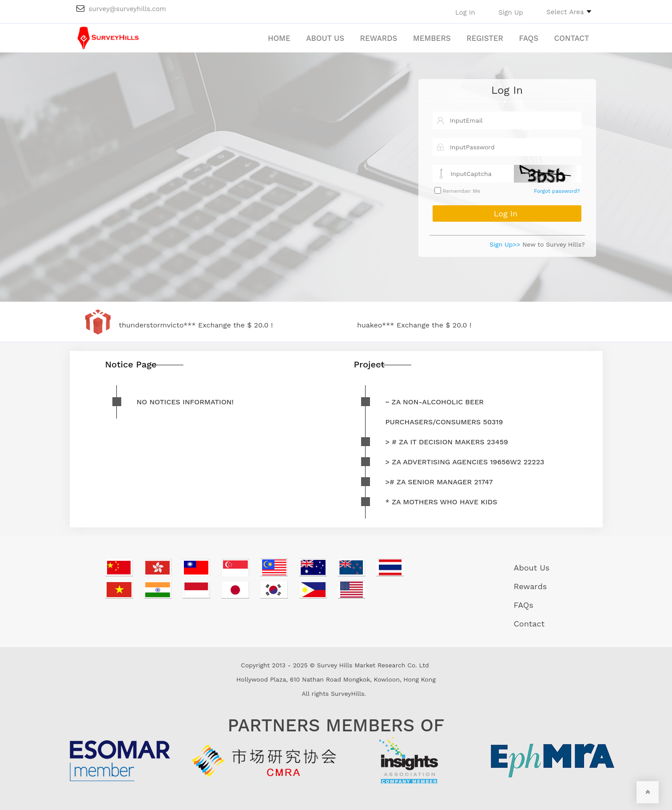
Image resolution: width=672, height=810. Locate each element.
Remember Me (461, 191)
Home (279, 38)
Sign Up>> (505, 244)
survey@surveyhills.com (121, 9)
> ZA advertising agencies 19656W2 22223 (465, 462)
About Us (325, 38)
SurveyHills (348, 694)
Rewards (379, 38)
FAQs (529, 38)
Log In (507, 90)
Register (485, 38)
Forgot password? (557, 191)
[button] (569, 12)
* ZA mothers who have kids (441, 502)
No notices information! (185, 402)
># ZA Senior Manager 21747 (439, 482)
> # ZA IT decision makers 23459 (447, 442)
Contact (572, 38)
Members (432, 38)
